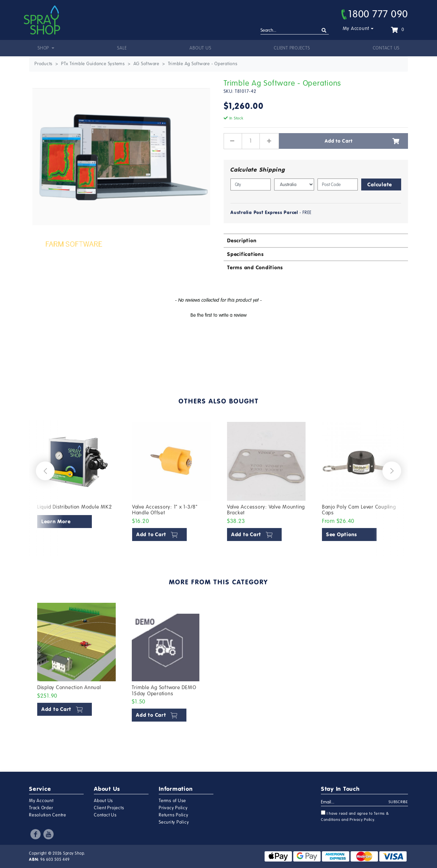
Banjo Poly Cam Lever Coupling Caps (359, 510)
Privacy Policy (173, 808)
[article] (76, 483)
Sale (122, 48)
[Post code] (338, 184)
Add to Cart (362, 141)
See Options (342, 534)
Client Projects (292, 48)
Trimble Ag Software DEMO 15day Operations (164, 691)
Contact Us (386, 48)
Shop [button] (44, 48)
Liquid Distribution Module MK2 (75, 507)
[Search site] (324, 31)
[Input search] (295, 31)
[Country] (294, 184)
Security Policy (174, 822)
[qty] (251, 184)
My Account (356, 29)
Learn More (56, 521)
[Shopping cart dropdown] (397, 30)
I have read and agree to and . (355, 816)
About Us (200, 48)
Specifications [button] (245, 254)
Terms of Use (172, 801)
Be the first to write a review (218, 315)
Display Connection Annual (69, 687)
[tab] (316, 240)
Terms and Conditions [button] (255, 267)
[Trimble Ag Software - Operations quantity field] (251, 141)
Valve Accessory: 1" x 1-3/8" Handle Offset (165, 510)
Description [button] (242, 240)
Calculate (380, 184)
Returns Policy (174, 815)
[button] (218, 314)
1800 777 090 (375, 14)
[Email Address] (355, 802)
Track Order (41, 808)
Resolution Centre (48, 815)
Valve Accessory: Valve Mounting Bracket (266, 510)
